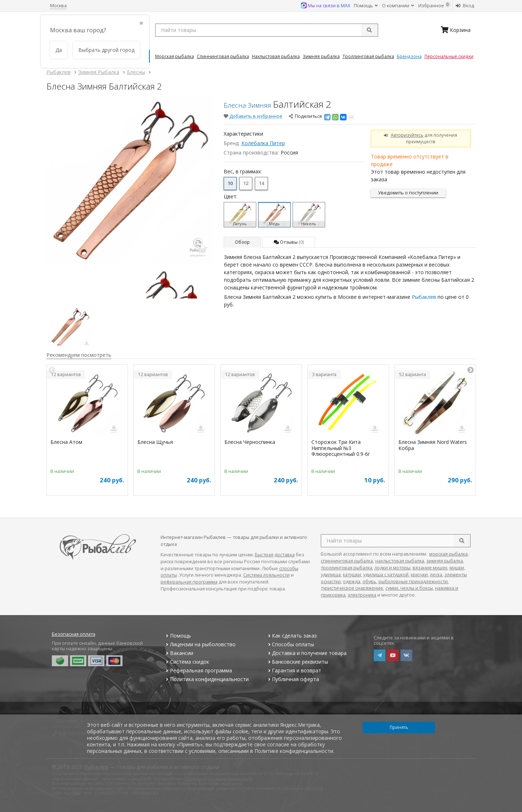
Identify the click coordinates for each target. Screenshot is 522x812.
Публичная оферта (293, 679)
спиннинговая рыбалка (347, 561)
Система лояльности (266, 575)
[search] (462, 541)
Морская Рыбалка (175, 56)
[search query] (267, 30)
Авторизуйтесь (407, 135)
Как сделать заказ (292, 636)
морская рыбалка (448, 554)
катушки (352, 575)
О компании (398, 6)
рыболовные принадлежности (413, 582)
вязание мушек (430, 568)
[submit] (369, 30)
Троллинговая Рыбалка (368, 56)
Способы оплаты (290, 644)
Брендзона (409, 56)
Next (471, 370)
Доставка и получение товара (306, 653)
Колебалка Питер (263, 143)
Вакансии (179, 653)
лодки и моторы (392, 568)
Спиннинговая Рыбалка (223, 56)
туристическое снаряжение (352, 588)
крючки (419, 575)
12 (246, 183)
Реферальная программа (198, 670)
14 (261, 183)
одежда (352, 582)
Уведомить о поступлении (408, 193)
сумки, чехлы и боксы (409, 588)
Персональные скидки (449, 56)
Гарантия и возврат (294, 670)
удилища (331, 575)
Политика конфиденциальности (207, 679)
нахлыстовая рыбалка (400, 561)
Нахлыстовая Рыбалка (276, 56)
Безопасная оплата (74, 634)
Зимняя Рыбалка (321, 56)
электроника (362, 595)
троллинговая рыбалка (347, 568)
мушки (457, 568)
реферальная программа (189, 582)
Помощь (366, 6)
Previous (52, 370)
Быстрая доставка (275, 555)
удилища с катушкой (386, 575)
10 (230, 183)
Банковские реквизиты (297, 662)
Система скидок (187, 662)
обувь (369, 582)
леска (436, 575)
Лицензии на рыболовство (200, 644)
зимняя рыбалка (445, 561)
